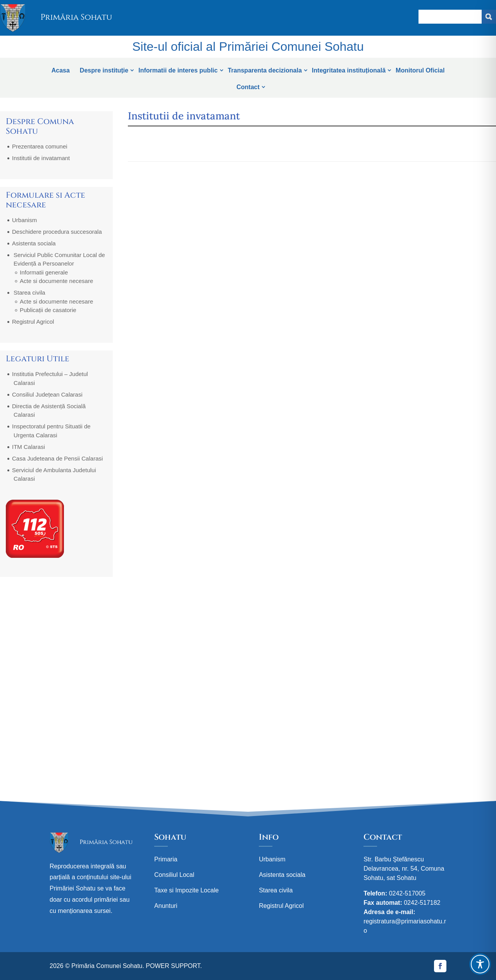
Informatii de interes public (178, 70)
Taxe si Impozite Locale (186, 890)
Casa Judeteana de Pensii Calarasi (57, 458)
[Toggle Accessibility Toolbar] (480, 964)
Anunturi (166, 906)
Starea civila (29, 292)
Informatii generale (44, 272)
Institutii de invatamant (41, 158)
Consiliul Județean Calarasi (47, 394)
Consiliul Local (174, 875)
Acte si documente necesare (56, 281)
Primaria (166, 859)
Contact (248, 87)
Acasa (61, 70)
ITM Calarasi (28, 447)
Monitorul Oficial (420, 70)
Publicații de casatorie (48, 310)
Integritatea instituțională (349, 70)
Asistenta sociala (34, 243)
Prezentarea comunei (40, 146)
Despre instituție (104, 70)
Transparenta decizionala (265, 70)
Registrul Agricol (33, 322)
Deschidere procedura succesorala (57, 232)
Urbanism (24, 220)
